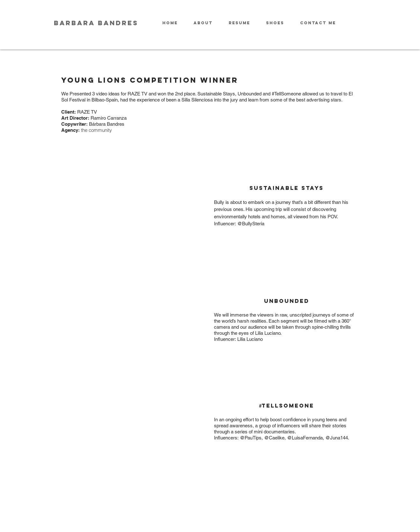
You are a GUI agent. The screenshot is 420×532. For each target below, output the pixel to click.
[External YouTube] (134, 207)
